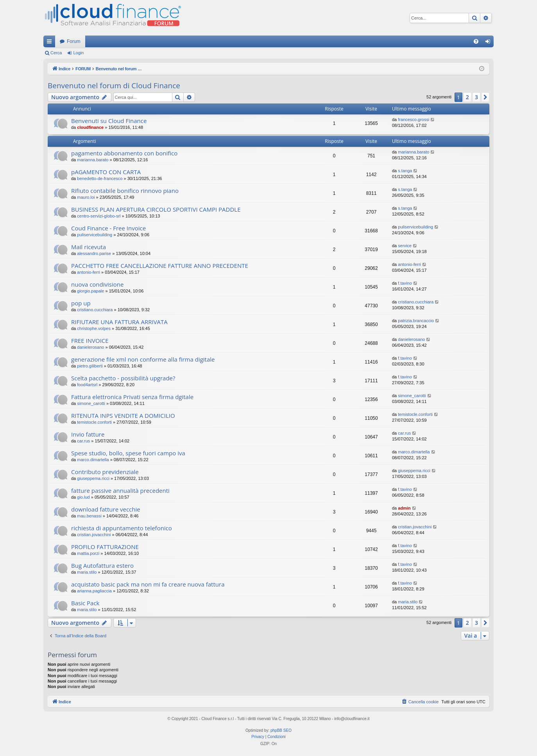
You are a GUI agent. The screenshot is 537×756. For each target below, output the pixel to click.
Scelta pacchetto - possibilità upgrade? (123, 378)
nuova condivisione (97, 284)
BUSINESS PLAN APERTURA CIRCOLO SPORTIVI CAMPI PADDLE (156, 209)
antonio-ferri (89, 272)
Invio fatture (88, 434)
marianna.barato (93, 160)
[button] (485, 97)
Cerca (56, 53)
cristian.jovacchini (94, 535)
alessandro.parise (94, 253)
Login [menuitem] (490, 43)
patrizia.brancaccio (416, 321)
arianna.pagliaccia (94, 591)
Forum (74, 41)
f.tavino (405, 283)
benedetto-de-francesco (100, 178)
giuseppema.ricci (93, 478)
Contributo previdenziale (105, 472)
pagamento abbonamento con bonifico (124, 153)
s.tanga (405, 171)
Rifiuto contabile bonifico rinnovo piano (125, 191)
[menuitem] (476, 41)
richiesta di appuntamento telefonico (122, 528)
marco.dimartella (93, 460)
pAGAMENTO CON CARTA (106, 172)
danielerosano (90, 347)
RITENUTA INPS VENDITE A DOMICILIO (123, 415)
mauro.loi (86, 197)
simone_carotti (91, 403)
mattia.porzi (88, 553)
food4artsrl (87, 385)
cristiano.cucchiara (95, 310)
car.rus (83, 441)
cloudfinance (90, 127)
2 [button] (467, 97)
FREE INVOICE (90, 341)
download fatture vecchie (106, 509)
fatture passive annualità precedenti (120, 490)
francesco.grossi (413, 119)
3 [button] (476, 97)
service (405, 246)
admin (404, 508)
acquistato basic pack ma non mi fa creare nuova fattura (148, 584)
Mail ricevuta (89, 247)
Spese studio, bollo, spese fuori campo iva (128, 453)
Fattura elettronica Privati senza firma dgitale (132, 397)
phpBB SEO (281, 730)
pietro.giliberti (90, 366)
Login (78, 53)
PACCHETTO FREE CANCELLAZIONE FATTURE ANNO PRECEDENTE (160, 266)
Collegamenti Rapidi (51, 43)
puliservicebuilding (95, 235)
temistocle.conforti (94, 422)
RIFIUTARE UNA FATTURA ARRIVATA (119, 322)
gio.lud (83, 497)
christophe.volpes (94, 328)
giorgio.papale (90, 291)
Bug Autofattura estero (102, 565)
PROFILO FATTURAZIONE (105, 547)
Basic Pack (85, 603)
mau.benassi (89, 516)
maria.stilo (87, 572)
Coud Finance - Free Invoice (108, 228)
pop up (81, 303)
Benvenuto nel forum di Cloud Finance (114, 86)
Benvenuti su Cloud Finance (109, 121)
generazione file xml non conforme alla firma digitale (143, 359)
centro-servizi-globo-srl (99, 216)
